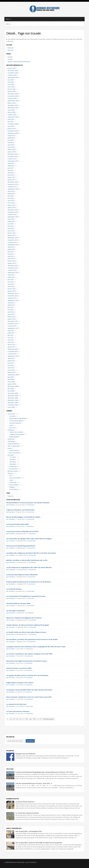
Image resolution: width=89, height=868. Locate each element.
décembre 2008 (13, 386)
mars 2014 (11, 259)
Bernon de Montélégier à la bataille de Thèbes (23, 517)
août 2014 (11, 247)
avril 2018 (11, 145)
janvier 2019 (12, 129)
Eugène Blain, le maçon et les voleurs (20, 683)
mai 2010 (11, 365)
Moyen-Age (13, 466)
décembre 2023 (13, 105)
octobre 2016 (12, 187)
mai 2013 (11, 282)
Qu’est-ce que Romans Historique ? (19, 62)
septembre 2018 (13, 133)
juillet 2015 (11, 221)
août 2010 (11, 358)
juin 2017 (11, 168)
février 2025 (12, 89)
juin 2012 (11, 307)
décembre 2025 (13, 71)
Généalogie (11, 441)
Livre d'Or (13, 428)
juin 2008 (11, 389)
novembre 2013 (13, 268)
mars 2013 (11, 286)
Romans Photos (13, 799)
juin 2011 (11, 335)
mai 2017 (11, 170)
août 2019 (11, 126)
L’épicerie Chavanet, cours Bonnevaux (20, 510)
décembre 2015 (13, 210)
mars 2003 (11, 407)
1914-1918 (11, 414)
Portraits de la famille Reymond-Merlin (21, 546)
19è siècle (13, 462)
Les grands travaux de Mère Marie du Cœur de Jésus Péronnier (29, 690)
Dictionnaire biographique (18, 418)
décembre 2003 (13, 403)
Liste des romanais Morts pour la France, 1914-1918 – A (34, 783)
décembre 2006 (13, 396)
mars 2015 (11, 231)
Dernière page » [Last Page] (49, 719)
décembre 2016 (13, 182)
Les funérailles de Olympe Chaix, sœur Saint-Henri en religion (29, 539)
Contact (10, 59)
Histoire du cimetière (16, 432)
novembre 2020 (13, 124)
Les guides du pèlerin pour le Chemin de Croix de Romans (27, 675)
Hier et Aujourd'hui (14, 828)
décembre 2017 (13, 154)
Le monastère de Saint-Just (16, 704)
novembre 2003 (13, 405)
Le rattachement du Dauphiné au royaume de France (26, 596)
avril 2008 (11, 391)
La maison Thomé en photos (25, 802)
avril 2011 (11, 340)
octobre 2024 (12, 98)
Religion (12, 487)
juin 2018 (11, 140)
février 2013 (12, 289)
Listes (11, 425)
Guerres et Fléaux (15, 478)
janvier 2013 (12, 291)
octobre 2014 (12, 242)
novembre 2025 (13, 73)
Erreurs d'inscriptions (16, 421)
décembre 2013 (13, 266)
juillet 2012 (11, 305)
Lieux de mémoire (15, 423)
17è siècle (13, 457)
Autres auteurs (14, 450)
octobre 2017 (12, 159)
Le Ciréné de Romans (14, 589)
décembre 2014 (13, 238)
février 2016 (12, 205)
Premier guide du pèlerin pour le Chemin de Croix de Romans (29, 582)
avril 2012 (11, 312)
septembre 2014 (13, 245)
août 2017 (11, 163)
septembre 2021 (13, 117)
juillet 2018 (11, 138)
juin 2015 (11, 224)
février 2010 (12, 372)
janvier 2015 (12, 235)
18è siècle (13, 459)
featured (10, 496)
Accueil (10, 57)
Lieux (11, 480)
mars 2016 (11, 203)
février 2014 (12, 261)
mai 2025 (11, 82)
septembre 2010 (13, 356)
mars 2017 (11, 175)
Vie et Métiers (14, 489)
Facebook (11, 439)
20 (30, 719)
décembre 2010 (13, 349)
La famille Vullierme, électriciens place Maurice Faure (26, 632)
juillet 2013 (11, 277)
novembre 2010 (13, 352)
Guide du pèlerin (13, 444)
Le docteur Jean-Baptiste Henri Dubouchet (22, 575)
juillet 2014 (11, 249)
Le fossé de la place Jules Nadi (17, 524)
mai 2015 (11, 226)
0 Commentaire (30, 505)
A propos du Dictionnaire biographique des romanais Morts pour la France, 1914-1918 (44, 772)
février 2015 (12, 233)
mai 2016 (11, 198)
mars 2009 (11, 382)
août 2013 (11, 275)
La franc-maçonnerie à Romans (18, 711)
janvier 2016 (12, 208)
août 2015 (11, 219)
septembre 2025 (13, 77)
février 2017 (12, 177)
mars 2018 (11, 147)
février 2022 (12, 112)
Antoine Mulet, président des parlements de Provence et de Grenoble (32, 639)
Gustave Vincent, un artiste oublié (19, 668)
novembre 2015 (13, 212)
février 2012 (12, 317)
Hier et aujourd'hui (14, 446)
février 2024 (12, 103)
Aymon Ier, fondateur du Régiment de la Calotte (24, 618)
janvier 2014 (12, 263)
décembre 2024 (13, 94)
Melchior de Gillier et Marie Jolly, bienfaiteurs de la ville (27, 560)
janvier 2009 (12, 384)
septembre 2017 (13, 161)
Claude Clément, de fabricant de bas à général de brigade (28, 625)
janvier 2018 (12, 152)
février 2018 (12, 149)
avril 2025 (11, 84)
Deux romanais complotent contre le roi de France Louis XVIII (29, 697)
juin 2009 (11, 377)
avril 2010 (11, 368)
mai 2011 (11, 338)
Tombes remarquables (17, 434)
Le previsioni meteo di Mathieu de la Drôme (22, 531)
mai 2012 (11, 310)
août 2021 (11, 119)
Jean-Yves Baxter (15, 453)
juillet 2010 (11, 361)
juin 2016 (11, 196)
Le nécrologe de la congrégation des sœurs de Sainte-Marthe (29, 567)
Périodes (11, 455)
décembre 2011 (13, 321)
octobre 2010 (12, 354)
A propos (13, 416)
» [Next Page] (41, 719)
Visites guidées (14, 437)
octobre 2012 (12, 298)
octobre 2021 (12, 115)
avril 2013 (11, 284)
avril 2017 (11, 173)
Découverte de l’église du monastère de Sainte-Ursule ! (27, 661)
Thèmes (10, 473)
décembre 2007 (13, 393)
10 (27, 719)
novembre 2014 (13, 240)
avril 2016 (11, 201)
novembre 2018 (13, 131)
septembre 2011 (13, 328)
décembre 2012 (13, 293)
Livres (10, 448)
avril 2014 (11, 256)
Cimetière (11, 430)
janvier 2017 (12, 180)
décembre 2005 (13, 398)
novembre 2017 (13, 156)
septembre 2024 (13, 101)
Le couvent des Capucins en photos (27, 813)
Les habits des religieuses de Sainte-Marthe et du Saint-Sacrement (31, 553)
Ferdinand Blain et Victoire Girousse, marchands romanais (28, 503)
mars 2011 (11, 342)
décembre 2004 (13, 400)
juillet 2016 (11, 194)
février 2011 (12, 345)
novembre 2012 (13, 296)
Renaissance (13, 469)
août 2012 (11, 303)
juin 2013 (11, 280)
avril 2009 (11, 379)
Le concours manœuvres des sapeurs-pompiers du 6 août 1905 (29, 654)
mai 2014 (11, 254)
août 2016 (11, 191)
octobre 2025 (12, 75)
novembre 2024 (13, 96)
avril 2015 (11, 228)
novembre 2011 (13, 324)
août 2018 (11, 136)
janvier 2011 (12, 347)
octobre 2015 (12, 215)
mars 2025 (11, 87)
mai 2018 (11, 143)
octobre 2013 (12, 270)
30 (34, 719)
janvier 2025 (12, 91)
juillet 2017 (11, 166)
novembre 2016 (13, 184)
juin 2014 (11, 252)
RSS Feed (11, 48)
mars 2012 (11, 314)
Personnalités (14, 485)
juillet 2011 (11, 333)
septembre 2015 (13, 217)
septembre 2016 (13, 189)
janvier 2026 (12, 68)
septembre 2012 (13, 300)
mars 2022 (11, 110)
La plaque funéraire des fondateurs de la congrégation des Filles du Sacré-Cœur (36, 647)
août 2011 (11, 331)
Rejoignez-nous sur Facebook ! (26, 754)
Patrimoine (13, 482)
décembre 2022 (13, 108)
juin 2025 (11, 80)
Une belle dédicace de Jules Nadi (18, 603)
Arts (11, 476)
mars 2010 (11, 370)
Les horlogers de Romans (16, 611)
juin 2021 (11, 122)
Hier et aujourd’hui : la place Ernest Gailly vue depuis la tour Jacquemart (39, 843)
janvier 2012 (12, 319)
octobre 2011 (12, 326)
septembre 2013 (13, 273)
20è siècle (13, 464)
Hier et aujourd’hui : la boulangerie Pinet (29, 831)
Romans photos (13, 471)
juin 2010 (11, 363)
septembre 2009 (13, 375)
